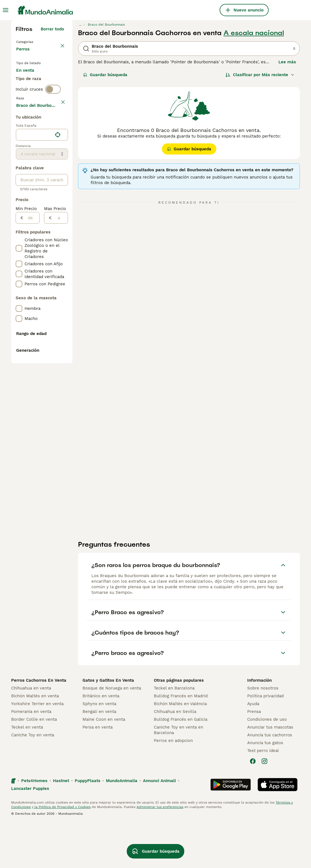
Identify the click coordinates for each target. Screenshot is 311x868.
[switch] (53, 128)
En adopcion (33, 94)
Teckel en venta (27, 773)
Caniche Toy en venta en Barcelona (178, 775)
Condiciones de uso (267, 765)
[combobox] (34, 298)
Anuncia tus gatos (265, 788)
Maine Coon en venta (104, 765)
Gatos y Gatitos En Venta (108, 726)
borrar (58, 140)
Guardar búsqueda (105, 75)
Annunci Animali (159, 826)
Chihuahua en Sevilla (175, 757)
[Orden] (260, 75)
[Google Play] (231, 830)
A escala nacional (254, 33)
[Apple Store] (278, 830)
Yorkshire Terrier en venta (37, 749)
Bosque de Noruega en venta (112, 734)
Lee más (287, 62)
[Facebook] (253, 807)
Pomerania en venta (31, 757)
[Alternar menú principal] (6, 10)
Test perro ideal (263, 796)
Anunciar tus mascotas (270, 773)
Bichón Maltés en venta (35, 741)
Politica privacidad (265, 741)
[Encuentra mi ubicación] (58, 298)
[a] (60, 381)
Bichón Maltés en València (180, 749)
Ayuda (253, 749)
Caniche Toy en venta (33, 780)
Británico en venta (101, 741)
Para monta (33, 107)
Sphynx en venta (99, 749)
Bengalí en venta (99, 757)
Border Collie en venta (34, 765)
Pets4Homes (34, 826)
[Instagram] (264, 807)
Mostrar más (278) (45, 268)
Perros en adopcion (173, 786)
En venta (30, 80)
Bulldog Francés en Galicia (181, 765)
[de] (31, 381)
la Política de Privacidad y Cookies (62, 852)
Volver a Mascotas (36, 41)
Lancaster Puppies (30, 834)
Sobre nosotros (263, 734)
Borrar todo (52, 29)
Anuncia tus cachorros (270, 780)
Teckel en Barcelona (174, 734)
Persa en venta (98, 773)
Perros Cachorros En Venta (39, 726)
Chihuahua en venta (31, 734)
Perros (24, 55)
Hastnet (61, 826)
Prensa (254, 757)
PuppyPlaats (88, 826)
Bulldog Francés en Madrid (181, 741)
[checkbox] (19, 166)
